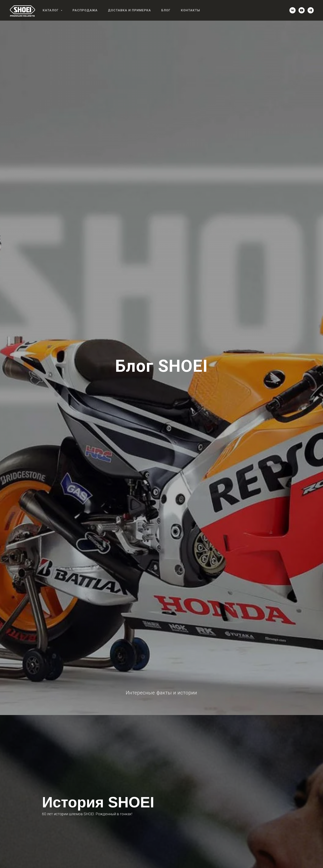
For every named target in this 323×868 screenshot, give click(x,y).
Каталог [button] (51, 10)
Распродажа (85, 10)
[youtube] (302, 10)
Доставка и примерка (129, 10)
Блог (166, 10)
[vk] (293, 10)
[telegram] (311, 10)
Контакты (190, 10)
